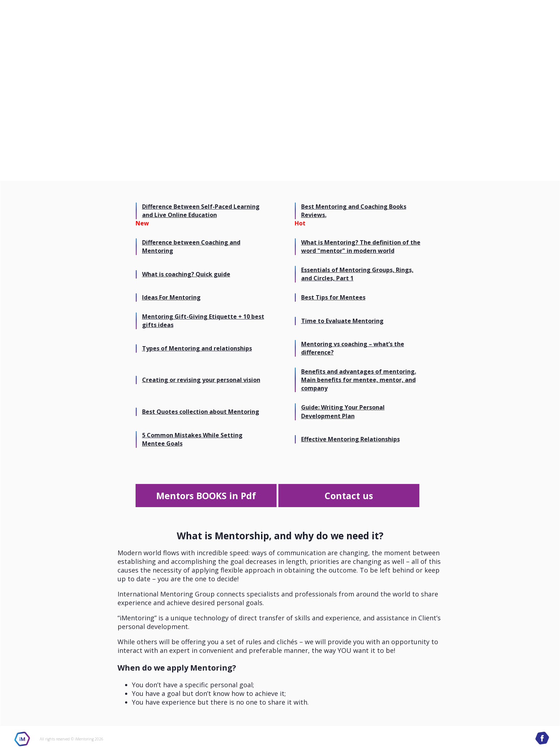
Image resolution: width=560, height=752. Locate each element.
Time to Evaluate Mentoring (342, 321)
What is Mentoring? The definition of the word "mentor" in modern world (361, 247)
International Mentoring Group (494, 22)
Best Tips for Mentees (333, 297)
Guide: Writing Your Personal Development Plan (343, 411)
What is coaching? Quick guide (186, 274)
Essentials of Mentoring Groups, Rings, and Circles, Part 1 (357, 274)
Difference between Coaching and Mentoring (191, 247)
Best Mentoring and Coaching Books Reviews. (354, 211)
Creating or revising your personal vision (201, 380)
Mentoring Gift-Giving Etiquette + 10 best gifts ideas (203, 321)
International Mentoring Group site (51, 22)
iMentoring (22, 739)
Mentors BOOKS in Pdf (206, 496)
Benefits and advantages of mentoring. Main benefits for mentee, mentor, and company (359, 380)
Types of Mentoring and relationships (197, 348)
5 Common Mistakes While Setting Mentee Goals (192, 439)
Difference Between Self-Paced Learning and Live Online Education (201, 211)
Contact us (349, 496)
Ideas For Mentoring (171, 297)
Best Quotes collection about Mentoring (201, 412)
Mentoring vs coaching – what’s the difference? (353, 348)
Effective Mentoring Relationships (350, 439)
